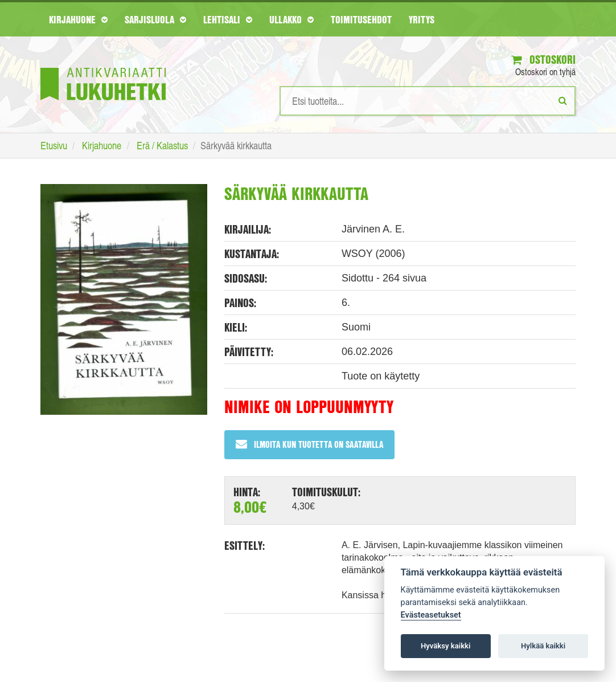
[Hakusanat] (428, 101)
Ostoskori (543, 60)
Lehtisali (228, 19)
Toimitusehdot (361, 19)
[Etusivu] (103, 67)
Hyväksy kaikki (445, 646)
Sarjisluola (155, 19)
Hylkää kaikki (543, 646)
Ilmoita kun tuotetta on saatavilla (309, 444)
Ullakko (291, 19)
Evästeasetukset (431, 615)
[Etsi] (563, 100)
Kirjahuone (78, 19)
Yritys (422, 19)
